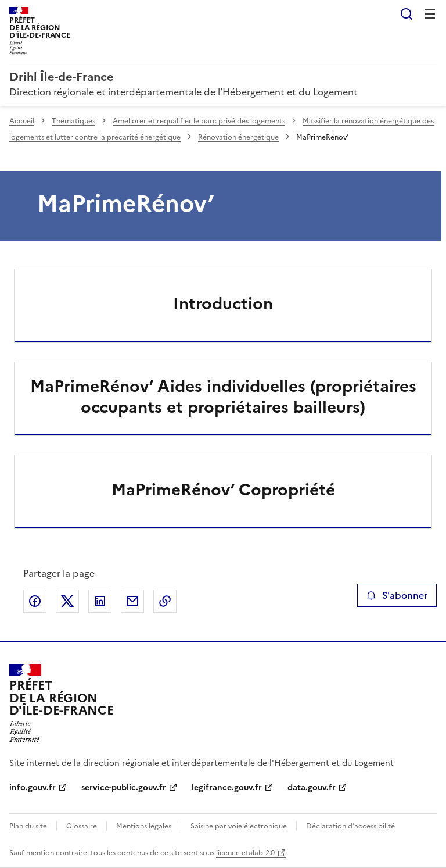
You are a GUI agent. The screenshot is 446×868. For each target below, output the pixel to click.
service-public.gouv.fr (124, 787)
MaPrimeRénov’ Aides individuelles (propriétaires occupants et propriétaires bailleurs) (223, 397)
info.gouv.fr (33, 787)
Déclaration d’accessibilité (350, 826)
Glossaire (82, 826)
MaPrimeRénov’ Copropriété (223, 490)
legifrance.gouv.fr (227, 787)
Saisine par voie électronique (239, 826)
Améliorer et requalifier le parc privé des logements (199, 121)
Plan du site (28, 826)
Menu (430, 14)
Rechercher (407, 14)
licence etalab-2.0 (245, 853)
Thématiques (73, 121)
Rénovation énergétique (238, 137)
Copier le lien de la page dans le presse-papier (165, 601)
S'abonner (397, 595)
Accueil (22, 121)
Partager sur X (67, 601)
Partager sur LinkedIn (100, 601)
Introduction (223, 303)
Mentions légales (144, 826)
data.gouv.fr (312, 787)
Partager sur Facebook (35, 601)
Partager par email (132, 601)
